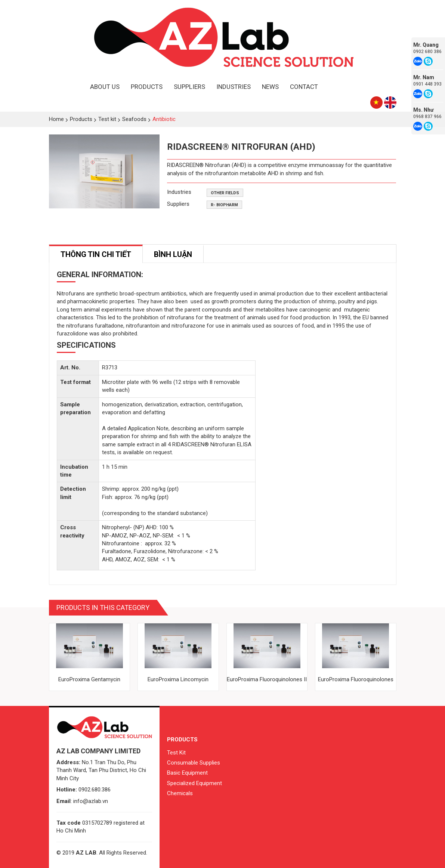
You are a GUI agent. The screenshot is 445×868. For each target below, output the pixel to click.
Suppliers (189, 87)
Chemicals (180, 793)
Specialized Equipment (194, 783)
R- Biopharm (224, 205)
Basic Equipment (187, 773)
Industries (234, 87)
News (270, 87)
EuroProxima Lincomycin (178, 679)
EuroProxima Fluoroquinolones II (267, 679)
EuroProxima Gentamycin (89, 679)
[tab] (96, 254)
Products (147, 87)
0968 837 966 (427, 117)
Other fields (225, 193)
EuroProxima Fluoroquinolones (356, 679)
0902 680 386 (427, 52)
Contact (304, 87)
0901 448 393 (427, 84)
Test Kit (176, 753)
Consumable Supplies (194, 763)
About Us (105, 87)
